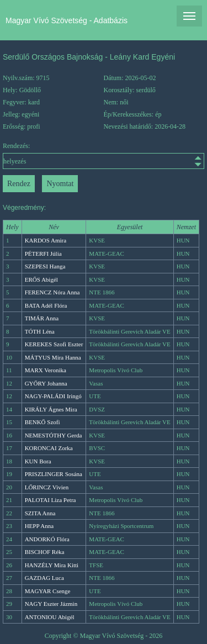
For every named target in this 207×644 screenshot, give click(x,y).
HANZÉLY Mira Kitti (52, 565)
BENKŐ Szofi (43, 422)
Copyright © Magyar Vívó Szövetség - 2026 (104, 636)
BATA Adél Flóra (46, 305)
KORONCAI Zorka (49, 448)
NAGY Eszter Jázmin (51, 604)
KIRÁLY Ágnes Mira (51, 409)
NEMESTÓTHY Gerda (54, 435)
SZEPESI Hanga (45, 266)
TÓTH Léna (40, 331)
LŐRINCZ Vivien (47, 487)
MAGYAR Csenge (48, 591)
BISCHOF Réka (45, 552)
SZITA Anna (40, 513)
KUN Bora (38, 461)
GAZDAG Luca (44, 578)
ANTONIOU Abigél (50, 617)
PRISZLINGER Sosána (54, 474)
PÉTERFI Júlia (43, 254)
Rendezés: (104, 155)
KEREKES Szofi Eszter (54, 344)
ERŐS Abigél (41, 279)
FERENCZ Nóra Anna (52, 292)
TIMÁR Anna (42, 318)
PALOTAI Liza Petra (51, 500)
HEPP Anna (39, 526)
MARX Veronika (46, 370)
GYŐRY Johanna (46, 383)
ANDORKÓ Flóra (47, 539)
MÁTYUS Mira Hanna (53, 357)
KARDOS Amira (46, 240)
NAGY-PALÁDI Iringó (53, 396)
